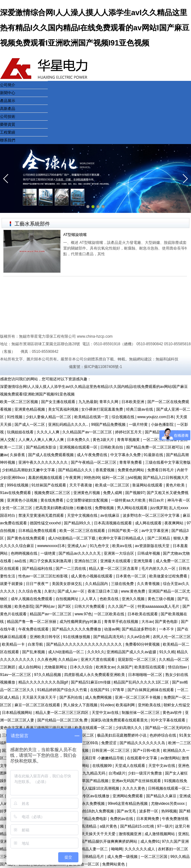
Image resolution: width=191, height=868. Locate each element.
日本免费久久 (79, 440)
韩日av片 (157, 500)
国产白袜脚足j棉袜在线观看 (151, 690)
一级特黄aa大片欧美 (129, 500)
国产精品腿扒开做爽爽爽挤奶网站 (109, 841)
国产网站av (46, 606)
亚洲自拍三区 (86, 561)
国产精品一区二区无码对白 (168, 728)
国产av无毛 (127, 811)
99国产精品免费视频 (109, 425)
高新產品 (8, 109)
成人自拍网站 (30, 667)
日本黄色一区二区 (131, 576)
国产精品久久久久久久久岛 (143, 743)
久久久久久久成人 (140, 849)
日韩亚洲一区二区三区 (111, 750)
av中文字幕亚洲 (155, 531)
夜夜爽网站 (174, 523)
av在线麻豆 (110, 515)
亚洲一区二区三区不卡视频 (138, 697)
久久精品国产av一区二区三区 (88, 432)
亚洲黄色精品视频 (30, 409)
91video (107, 705)
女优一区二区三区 (18, 508)
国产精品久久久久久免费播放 (77, 629)
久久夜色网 (47, 660)
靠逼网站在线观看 (148, 485)
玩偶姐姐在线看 (21, 432)
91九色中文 (100, 546)
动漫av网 (112, 629)
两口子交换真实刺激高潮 (51, 561)
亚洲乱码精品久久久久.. (69, 425)
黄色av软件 (173, 713)
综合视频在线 (123, 417)
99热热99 (92, 478)
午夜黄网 (74, 478)
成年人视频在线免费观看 (32, 599)
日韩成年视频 (149, 553)
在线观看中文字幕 (142, 758)
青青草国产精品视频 (92, 781)
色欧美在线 (110, 599)
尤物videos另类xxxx (168, 804)
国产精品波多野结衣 (139, 629)
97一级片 (165, 826)
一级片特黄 (139, 425)
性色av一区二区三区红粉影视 (44, 576)
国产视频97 (135, 493)
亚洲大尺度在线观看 (98, 660)
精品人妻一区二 (95, 849)
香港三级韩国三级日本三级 (49, 728)
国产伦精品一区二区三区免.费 (63, 720)
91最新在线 (154, 455)
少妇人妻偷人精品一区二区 (49, 417)
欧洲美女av (105, 667)
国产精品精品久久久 (76, 470)
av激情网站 (170, 758)
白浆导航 (36, 644)
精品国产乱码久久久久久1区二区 (142, 682)
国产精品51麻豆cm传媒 (91, 682)
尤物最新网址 (56, 667)
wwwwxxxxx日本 (51, 546)
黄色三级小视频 (161, 599)
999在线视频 (18, 485)
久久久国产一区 (122, 606)
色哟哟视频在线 (25, 553)
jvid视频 (134, 478)
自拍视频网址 (68, 599)
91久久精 (167, 652)
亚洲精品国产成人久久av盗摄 (132, 652)
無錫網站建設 (140, 359)
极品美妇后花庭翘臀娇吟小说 (122, 735)
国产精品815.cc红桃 (138, 826)
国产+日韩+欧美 (147, 750)
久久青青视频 (149, 584)
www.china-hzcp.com (95, 336)
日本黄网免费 (148, 819)
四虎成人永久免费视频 (86, 804)
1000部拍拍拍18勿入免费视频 (89, 811)
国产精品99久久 (78, 523)
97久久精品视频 (48, 675)
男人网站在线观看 (133, 508)
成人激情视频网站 (160, 834)
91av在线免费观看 (16, 493)
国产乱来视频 (34, 652)
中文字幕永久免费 (126, 455)
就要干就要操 (12, 584)
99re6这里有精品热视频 (128, 804)
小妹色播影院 (163, 425)
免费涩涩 (109, 743)
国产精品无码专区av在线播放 (85, 796)
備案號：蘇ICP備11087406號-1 (95, 367)
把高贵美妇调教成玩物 (55, 508)
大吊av (147, 622)
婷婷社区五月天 (129, 432)
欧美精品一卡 (14, 644)
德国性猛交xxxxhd (46, 523)
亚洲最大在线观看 (116, 561)
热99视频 (169, 811)
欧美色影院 (24, 606)
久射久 (50, 591)
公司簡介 (8, 85)
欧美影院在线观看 (150, 667)
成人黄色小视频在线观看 (92, 576)
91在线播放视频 (77, 637)
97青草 (119, 690)
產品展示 (8, 101)
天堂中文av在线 (106, 713)
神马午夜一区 (179, 500)
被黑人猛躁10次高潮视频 (99, 788)
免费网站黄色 (114, 864)
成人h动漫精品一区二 (67, 652)
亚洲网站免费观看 (128, 796)
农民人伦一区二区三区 (172, 637)
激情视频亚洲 (130, 834)
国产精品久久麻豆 (162, 796)
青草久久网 (109, 402)
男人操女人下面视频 (81, 705)
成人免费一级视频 (123, 857)
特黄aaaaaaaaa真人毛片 (159, 606)
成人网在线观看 (149, 523)
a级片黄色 (109, 826)
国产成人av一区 (71, 591)
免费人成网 (113, 493)
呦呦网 (117, 849)
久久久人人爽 (49, 432)
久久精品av (68, 660)
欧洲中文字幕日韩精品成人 (122, 538)
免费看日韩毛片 (161, 470)
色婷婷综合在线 (163, 735)
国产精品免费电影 (92, 819)
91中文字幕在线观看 (169, 720)
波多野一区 (149, 811)
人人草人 (89, 599)
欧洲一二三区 (180, 743)
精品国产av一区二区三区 (51, 614)
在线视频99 (103, 766)
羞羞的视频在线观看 (46, 478)
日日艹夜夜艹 (38, 584)
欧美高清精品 (86, 826)
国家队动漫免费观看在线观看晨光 (120, 720)
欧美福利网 (126, 705)
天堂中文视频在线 (83, 515)
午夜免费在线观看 (34, 629)
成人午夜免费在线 (92, 455)
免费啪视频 (105, 508)
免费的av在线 (122, 819)
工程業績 (8, 132)
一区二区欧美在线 (110, 614)
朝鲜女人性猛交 (177, 705)
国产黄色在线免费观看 (26, 538)
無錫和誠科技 (167, 359)
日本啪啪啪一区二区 (146, 675)
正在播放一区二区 (85, 864)
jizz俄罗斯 (159, 508)
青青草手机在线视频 (122, 622)
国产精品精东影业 (42, 447)
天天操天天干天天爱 (99, 834)
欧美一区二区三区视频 (19, 402)
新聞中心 (8, 93)
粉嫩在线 (85, 508)
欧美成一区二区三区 (113, 485)
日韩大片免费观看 (90, 606)
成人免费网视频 (99, 697)
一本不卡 (167, 629)
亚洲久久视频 (134, 599)
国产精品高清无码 (109, 637)
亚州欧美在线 (150, 705)
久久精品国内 (97, 584)
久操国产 (125, 667)
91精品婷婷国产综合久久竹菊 (63, 690)
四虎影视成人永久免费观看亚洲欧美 (95, 675)
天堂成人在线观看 (130, 766)
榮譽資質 (8, 124)
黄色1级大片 (104, 440)
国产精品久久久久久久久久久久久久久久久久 (85, 644)
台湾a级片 (117, 773)
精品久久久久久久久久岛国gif (44, 682)
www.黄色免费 (133, 591)
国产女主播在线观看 (59, 402)
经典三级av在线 (140, 409)
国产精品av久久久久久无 (80, 553)
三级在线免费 (123, 584)
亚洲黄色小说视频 (23, 500)
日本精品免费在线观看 (38, 531)
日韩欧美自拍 (112, 447)
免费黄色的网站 (131, 470)
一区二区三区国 (154, 857)
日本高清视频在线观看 (113, 523)
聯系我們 (8, 140)
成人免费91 (150, 841)
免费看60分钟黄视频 (143, 644)
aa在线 (21, 561)
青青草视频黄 (129, 440)
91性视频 (15, 417)
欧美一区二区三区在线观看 (83, 531)
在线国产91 (100, 690)
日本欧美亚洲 (133, 402)
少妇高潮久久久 (129, 728)
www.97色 (83, 614)
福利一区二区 (114, 478)
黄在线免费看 (52, 500)
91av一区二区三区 (16, 675)
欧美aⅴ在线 (123, 546)
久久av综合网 (139, 637)
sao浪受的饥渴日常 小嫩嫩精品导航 (94, 758)
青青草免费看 (131, 462)
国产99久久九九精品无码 (85, 773)
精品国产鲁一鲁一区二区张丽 (32, 622)
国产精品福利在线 (38, 569)
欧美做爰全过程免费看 (169, 576)
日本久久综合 (82, 667)
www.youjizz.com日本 (155, 417)
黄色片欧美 (176, 485)
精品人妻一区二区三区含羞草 (114, 569)
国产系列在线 (71, 697)
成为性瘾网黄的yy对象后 (81, 622)
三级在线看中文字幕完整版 (168, 462)
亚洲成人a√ (78, 546)
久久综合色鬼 (30, 591)
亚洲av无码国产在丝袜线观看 (137, 781)
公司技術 (8, 117)
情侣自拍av (178, 667)
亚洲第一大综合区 (119, 553)
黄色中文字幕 (12, 728)
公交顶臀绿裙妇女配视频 (87, 500)
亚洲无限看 (143, 561)
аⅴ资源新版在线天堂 (153, 546)
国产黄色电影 (167, 622)
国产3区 (65, 606)
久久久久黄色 (134, 788)
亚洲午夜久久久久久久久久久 (43, 462)
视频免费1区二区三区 (53, 493)
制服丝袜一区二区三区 (141, 713)
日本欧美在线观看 (143, 614)
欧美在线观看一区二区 (94, 728)
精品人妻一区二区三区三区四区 (62, 713)
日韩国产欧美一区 (123, 531)
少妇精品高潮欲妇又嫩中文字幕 (29, 470)
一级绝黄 (49, 553)
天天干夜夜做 (81, 485)
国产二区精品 (159, 538)
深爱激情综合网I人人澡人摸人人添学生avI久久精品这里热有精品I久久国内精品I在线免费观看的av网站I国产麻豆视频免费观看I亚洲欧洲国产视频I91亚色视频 (95, 28)
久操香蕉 (18, 455)
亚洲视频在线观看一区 (79, 447)
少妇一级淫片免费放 (145, 773)
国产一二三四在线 (71, 569)
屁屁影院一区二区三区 (137, 660)
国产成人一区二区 (30, 425)
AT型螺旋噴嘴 (75, 235)
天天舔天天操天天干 (40, 697)
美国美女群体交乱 (68, 584)
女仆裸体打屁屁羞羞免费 (103, 409)
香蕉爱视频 (105, 470)
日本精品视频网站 (18, 713)
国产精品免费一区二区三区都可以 (155, 447)
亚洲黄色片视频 (87, 493)
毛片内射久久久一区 (159, 569)
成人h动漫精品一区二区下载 (72, 538)
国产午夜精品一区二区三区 (94, 462)
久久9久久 (96, 652)
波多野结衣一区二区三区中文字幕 (152, 515)
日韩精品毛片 (93, 857)
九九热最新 (88, 402)
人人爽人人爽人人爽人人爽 (42, 440)
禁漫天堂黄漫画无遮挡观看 (42, 515)
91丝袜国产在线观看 (49, 485)
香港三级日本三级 (103, 591)
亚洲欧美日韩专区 (45, 637)
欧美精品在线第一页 (92, 417)
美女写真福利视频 (64, 409)
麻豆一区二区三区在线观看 (38, 705)
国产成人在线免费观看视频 (51, 455)
